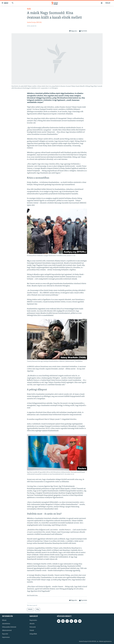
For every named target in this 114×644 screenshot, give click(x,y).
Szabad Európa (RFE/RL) (34, 22)
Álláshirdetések (7, 631)
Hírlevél (108, 3)
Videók (32, 631)
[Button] (73, 31)
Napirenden (33, 620)
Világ (29, 9)
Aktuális (32, 624)
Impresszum (6, 637)
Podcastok (33, 627)
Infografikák (33, 634)
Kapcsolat (5, 634)
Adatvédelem (6, 624)
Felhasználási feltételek (9, 627)
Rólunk (4, 620)
